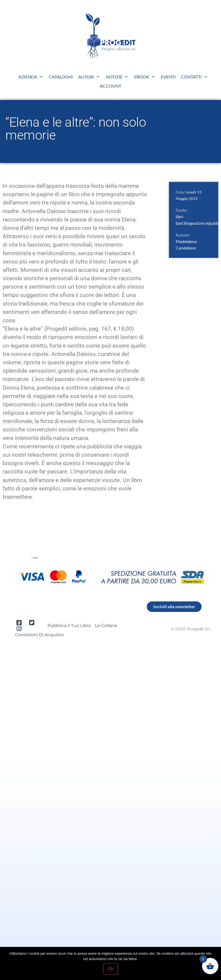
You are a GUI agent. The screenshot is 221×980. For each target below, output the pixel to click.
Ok (110, 969)
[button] (31, 77)
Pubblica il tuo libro (69, 626)
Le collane (106, 626)
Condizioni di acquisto (39, 635)
